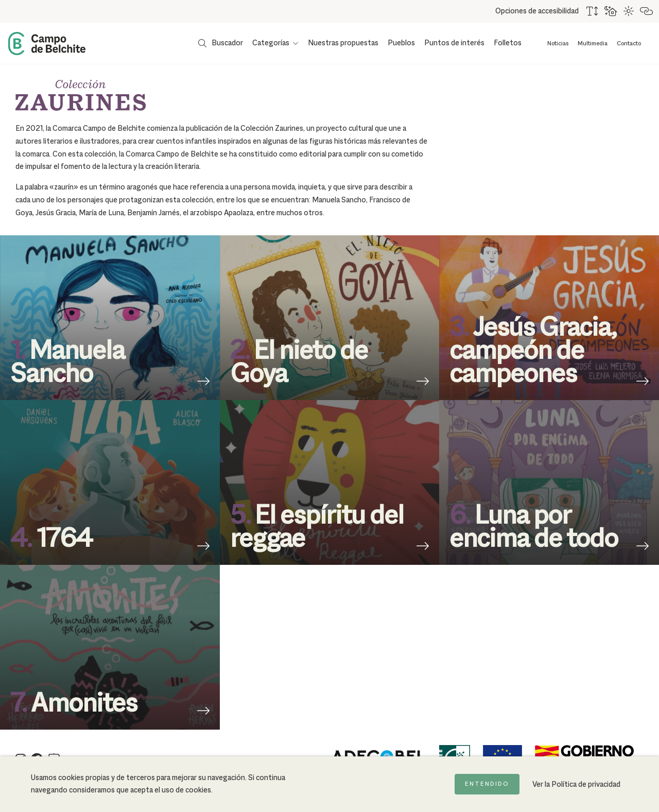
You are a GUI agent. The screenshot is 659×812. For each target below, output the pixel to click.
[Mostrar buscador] (221, 43)
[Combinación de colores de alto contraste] (629, 11)
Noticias (558, 44)
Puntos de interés (454, 43)
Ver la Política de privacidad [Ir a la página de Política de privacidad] (576, 785)
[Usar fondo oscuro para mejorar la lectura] (611, 11)
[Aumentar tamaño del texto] (593, 11)
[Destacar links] (647, 11)
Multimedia (593, 44)
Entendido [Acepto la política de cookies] (487, 784)
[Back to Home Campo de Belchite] (47, 44)
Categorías (271, 43)
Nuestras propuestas (343, 43)
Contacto (629, 44)
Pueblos (401, 43)
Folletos (508, 43)
